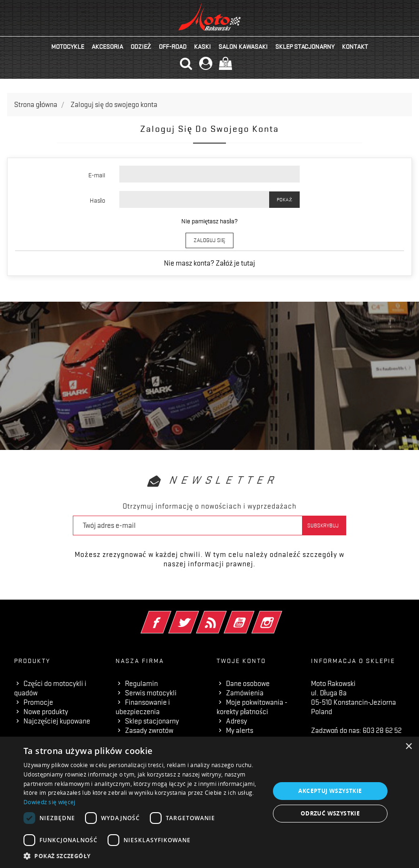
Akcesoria (107, 46)
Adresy (237, 721)
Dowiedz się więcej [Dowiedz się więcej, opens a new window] (49, 802)
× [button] (408, 747)
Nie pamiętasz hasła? (209, 221)
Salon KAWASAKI (243, 46)
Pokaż (284, 200)
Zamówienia (245, 693)
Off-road (173, 46)
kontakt (355, 46)
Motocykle (68, 46)
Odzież (141, 46)
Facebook (169, 616)
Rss (224, 616)
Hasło (97, 200)
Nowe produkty (46, 712)
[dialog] (209, 802)
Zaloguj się (209, 240)
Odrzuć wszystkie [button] (330, 813)
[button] (143, 856)
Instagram (280, 616)
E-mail (97, 175)
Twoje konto (241, 661)
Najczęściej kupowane (57, 721)
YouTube (252, 616)
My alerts (240, 731)
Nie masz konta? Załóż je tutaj (210, 263)
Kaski (202, 46)
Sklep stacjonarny (305, 46)
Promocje (38, 702)
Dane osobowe (248, 684)
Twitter (197, 616)
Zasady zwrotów (149, 731)
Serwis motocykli (151, 693)
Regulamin (141, 684)
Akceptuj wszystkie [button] (330, 791)
